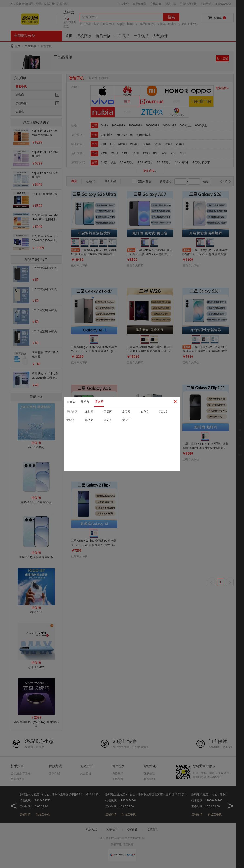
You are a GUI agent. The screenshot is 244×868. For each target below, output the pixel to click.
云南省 (71, 402)
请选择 (99, 402)
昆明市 (85, 402)
